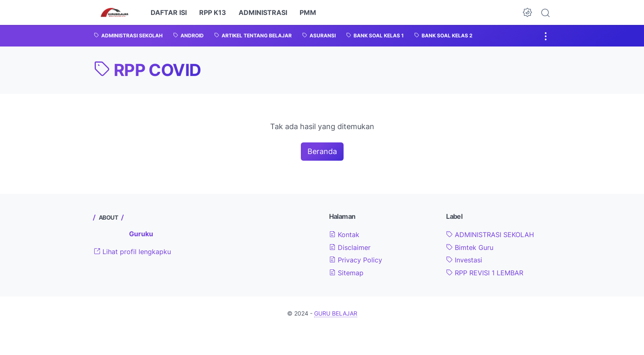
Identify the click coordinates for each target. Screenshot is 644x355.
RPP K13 (213, 12)
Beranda (322, 151)
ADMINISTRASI (263, 12)
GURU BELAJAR (336, 313)
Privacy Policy (356, 260)
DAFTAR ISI (169, 12)
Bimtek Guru (470, 247)
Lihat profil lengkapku (132, 252)
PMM (308, 12)
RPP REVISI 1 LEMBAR (485, 273)
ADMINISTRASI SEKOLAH (490, 235)
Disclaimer (350, 247)
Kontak (344, 235)
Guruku (141, 234)
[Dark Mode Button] (527, 12)
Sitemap (346, 273)
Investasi (464, 260)
